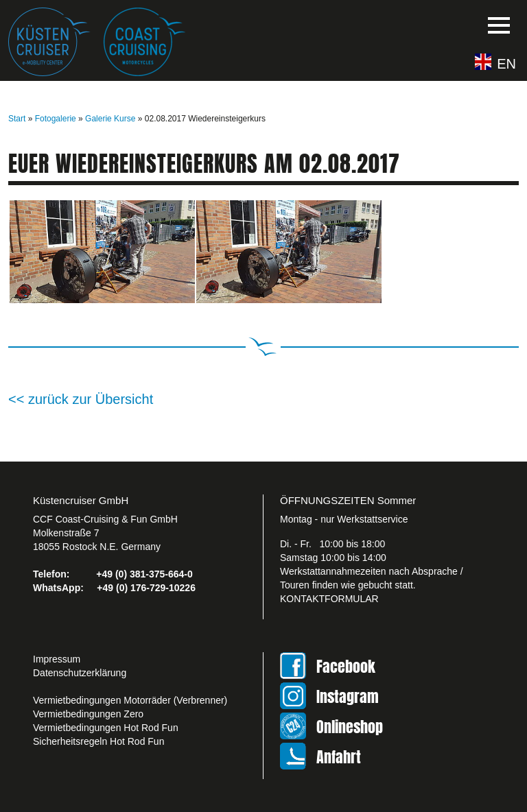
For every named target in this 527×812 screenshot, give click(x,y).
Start (17, 119)
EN (506, 63)
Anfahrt (339, 757)
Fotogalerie (56, 119)
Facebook (346, 666)
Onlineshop (350, 727)
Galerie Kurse (110, 119)
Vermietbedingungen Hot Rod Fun (106, 728)
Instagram (348, 696)
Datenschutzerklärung (80, 673)
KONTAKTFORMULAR (329, 599)
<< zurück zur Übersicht (81, 399)
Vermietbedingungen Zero (88, 714)
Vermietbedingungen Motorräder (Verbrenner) (130, 700)
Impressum (57, 659)
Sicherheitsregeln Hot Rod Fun (98, 741)
